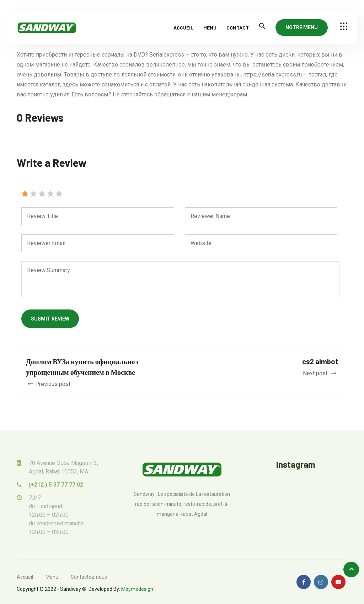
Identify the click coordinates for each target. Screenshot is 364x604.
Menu (210, 28)
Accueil (183, 28)
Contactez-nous (89, 577)
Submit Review (50, 319)
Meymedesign (137, 589)
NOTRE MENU (302, 27)
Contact (238, 28)
